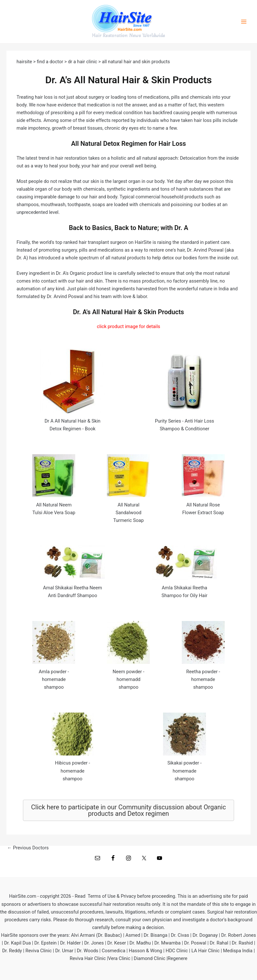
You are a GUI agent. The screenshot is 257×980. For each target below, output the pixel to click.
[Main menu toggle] (244, 22)
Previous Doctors (28, 848)
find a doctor (50, 62)
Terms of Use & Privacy (112, 896)
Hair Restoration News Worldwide (128, 35)
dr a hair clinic (83, 62)
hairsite (25, 62)
